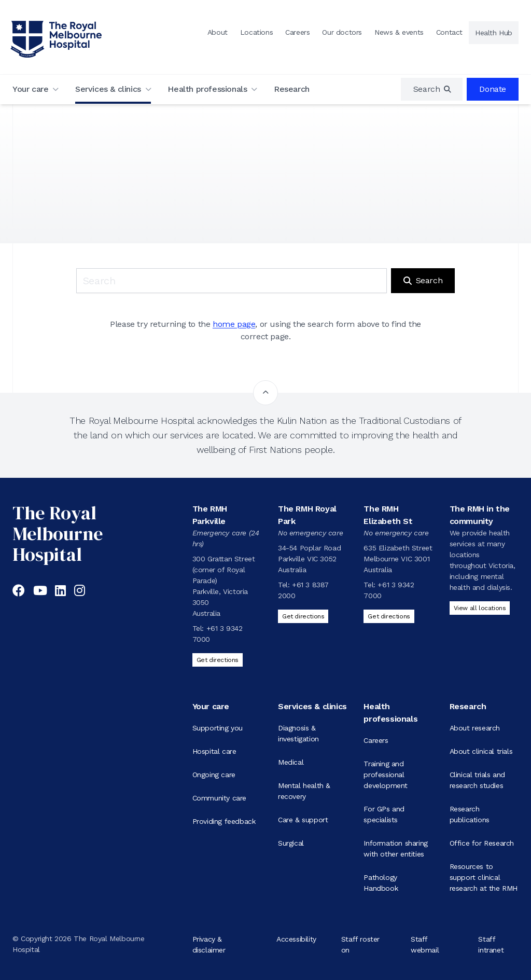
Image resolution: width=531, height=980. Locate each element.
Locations (256, 32)
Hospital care (214, 751)
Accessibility (296, 938)
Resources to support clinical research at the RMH (484, 877)
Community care (219, 798)
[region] (432, 89)
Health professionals (207, 89)
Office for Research (482, 843)
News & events (399, 32)
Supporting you (218, 728)
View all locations (480, 608)
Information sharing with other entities (395, 848)
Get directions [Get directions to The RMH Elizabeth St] (389, 616)
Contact (449, 32)
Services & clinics (108, 89)
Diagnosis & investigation (298, 733)
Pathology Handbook (381, 883)
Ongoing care (214, 775)
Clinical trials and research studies (477, 780)
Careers (297, 32)
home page (234, 324)
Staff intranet (491, 944)
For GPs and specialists (384, 814)
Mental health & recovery (304, 791)
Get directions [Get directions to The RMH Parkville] (218, 660)
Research (292, 89)
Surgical (291, 843)
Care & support (303, 820)
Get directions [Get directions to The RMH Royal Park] (303, 616)
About (218, 32)
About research (475, 728)
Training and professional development (386, 775)
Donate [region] (493, 89)
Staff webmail (425, 944)
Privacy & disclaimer (209, 944)
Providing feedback (224, 821)
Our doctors (342, 32)
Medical (291, 762)
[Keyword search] (232, 281)
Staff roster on (360, 944)
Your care (30, 89)
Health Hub (494, 33)
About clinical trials (481, 751)
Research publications (470, 814)
